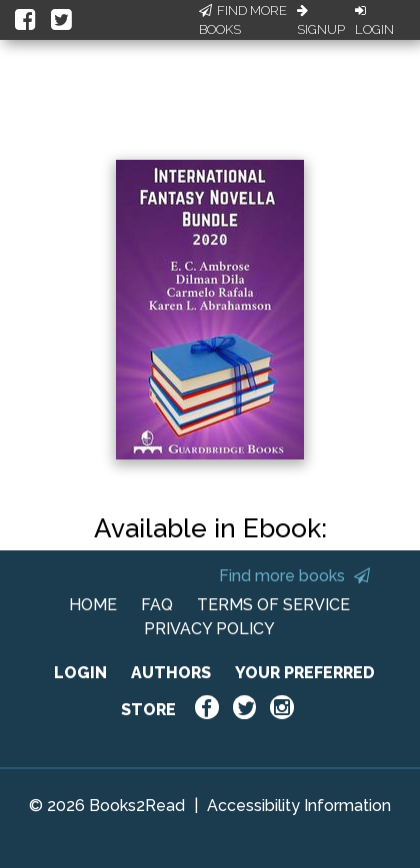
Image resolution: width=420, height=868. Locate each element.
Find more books (294, 576)
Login (374, 21)
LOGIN (80, 673)
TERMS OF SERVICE (273, 605)
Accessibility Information (299, 806)
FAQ (157, 605)
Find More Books (243, 20)
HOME (93, 605)
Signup (321, 21)
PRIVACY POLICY (209, 629)
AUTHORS (171, 673)
